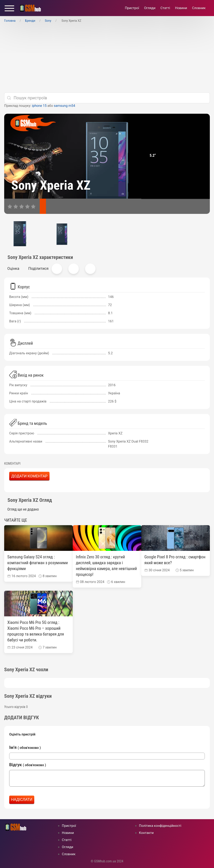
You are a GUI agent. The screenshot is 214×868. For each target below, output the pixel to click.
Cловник (199, 8)
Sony (48, 21)
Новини (181, 8)
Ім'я (25, 747)
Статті (165, 8)
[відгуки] (55, 206)
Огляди (150, 8)
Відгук (28, 765)
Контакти (146, 833)
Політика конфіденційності (160, 826)
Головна (10, 21)
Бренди (30, 21)
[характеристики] (43, 206)
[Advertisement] (107, 58)
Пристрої (132, 8)
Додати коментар (29, 476)
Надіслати (22, 800)
